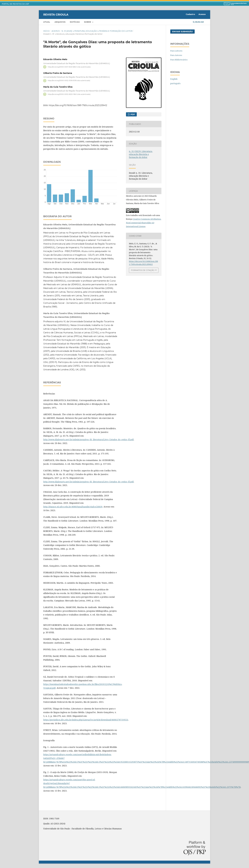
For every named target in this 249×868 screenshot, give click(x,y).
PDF (132, 114)
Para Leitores (176, 51)
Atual (47, 22)
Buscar (198, 22)
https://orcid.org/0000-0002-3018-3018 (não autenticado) (69, 81)
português (175, 83)
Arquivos (60, 22)
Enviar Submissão (182, 32)
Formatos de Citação (143, 270)
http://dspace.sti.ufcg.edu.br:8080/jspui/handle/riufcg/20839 (73, 507)
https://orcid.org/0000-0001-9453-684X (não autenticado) (69, 67)
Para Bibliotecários (179, 60)
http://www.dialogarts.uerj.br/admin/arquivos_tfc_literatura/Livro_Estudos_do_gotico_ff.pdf (88, 439)
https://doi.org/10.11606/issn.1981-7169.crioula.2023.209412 (78, 105)
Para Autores (176, 55)
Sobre (88, 22)
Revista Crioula (56, 14)
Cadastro (190, 14)
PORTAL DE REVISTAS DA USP (16, 4)
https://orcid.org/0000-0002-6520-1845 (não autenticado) (69, 94)
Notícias (75, 22)
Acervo (56, 31)
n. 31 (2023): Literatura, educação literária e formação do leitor (97, 31)
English (174, 79)
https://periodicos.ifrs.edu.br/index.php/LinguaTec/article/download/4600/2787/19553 (86, 720)
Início (46, 31)
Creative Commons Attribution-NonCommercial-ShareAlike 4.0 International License (144, 223)
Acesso (202, 14)
